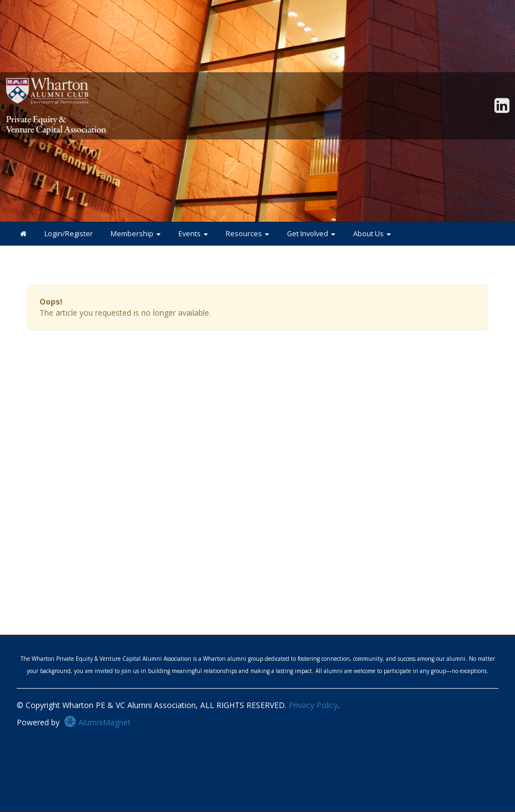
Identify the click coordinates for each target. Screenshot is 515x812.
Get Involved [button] (311, 234)
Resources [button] (247, 234)
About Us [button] (372, 234)
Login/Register (69, 234)
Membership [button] (136, 234)
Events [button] (193, 234)
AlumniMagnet (97, 722)
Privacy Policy (313, 705)
